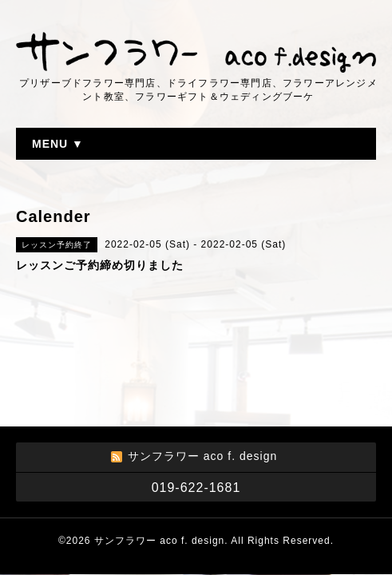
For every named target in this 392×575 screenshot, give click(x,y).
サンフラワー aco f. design (159, 541)
